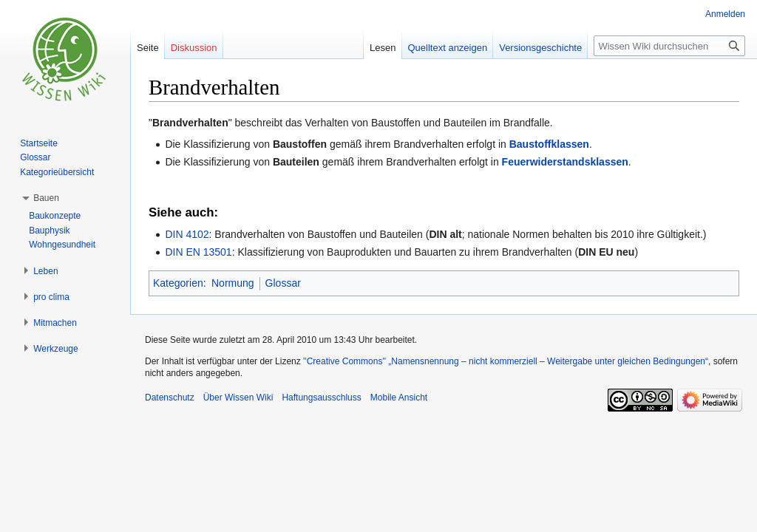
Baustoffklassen (549, 144)
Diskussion (194, 48)
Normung (233, 283)
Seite (148, 48)
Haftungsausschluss (321, 398)
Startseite (39, 143)
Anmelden (725, 14)
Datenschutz (170, 398)
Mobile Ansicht (399, 398)
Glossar (283, 283)
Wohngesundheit (62, 245)
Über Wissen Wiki (238, 398)
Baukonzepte (55, 216)
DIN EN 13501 (198, 252)
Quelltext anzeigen (448, 48)
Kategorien (178, 283)
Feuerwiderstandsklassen (565, 162)
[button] (46, 198)
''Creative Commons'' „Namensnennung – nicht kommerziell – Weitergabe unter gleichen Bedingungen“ (506, 361)
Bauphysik (49, 231)
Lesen (383, 48)
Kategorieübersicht (57, 172)
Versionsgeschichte (540, 48)
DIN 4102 (187, 234)
